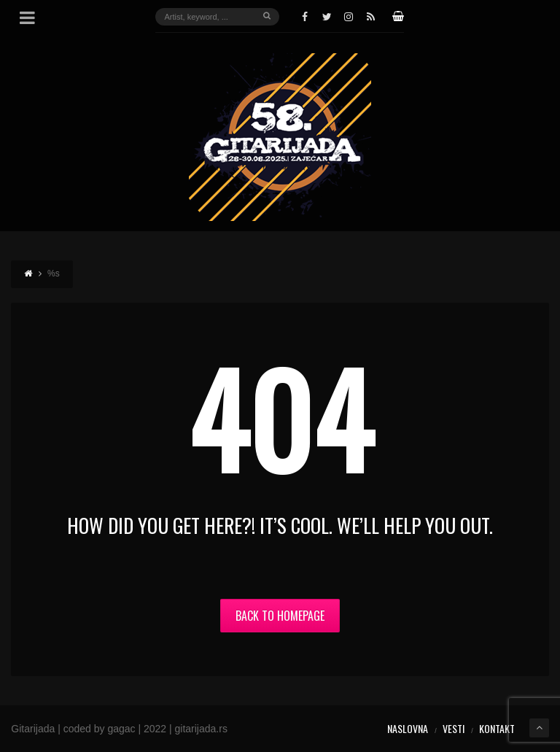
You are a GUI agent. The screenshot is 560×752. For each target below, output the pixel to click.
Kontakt (497, 728)
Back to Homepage (280, 616)
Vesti (454, 728)
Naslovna (408, 728)
